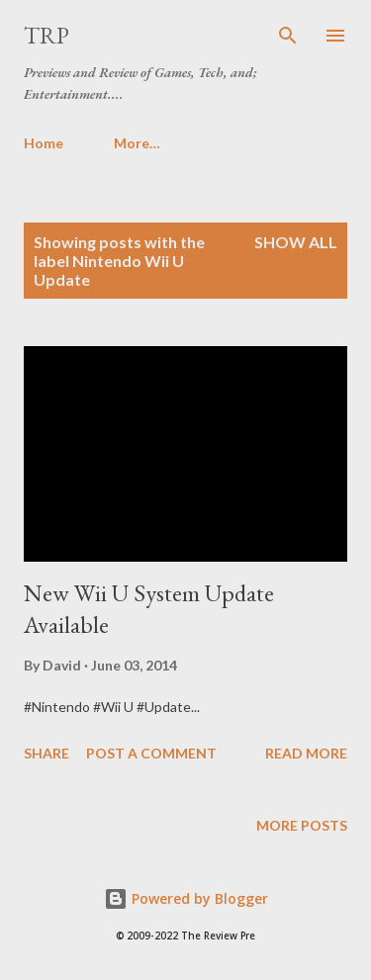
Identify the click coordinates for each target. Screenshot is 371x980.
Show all (296, 242)
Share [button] (46, 753)
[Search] (288, 36)
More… (137, 143)
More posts (302, 825)
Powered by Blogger (186, 898)
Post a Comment (151, 753)
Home (44, 143)
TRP (46, 35)
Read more (306, 753)
